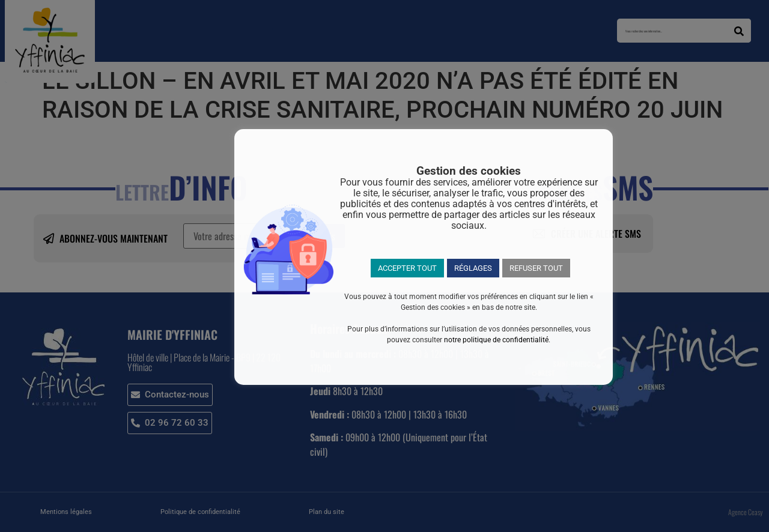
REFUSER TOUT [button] (536, 268)
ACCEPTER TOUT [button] (407, 268)
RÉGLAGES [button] (473, 268)
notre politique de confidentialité (496, 340)
